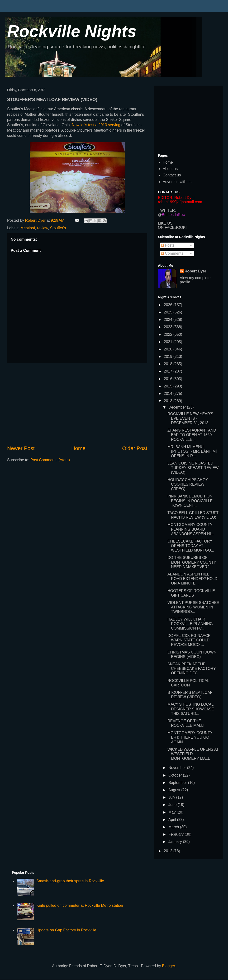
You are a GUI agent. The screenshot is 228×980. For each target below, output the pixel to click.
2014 (169, 393)
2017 (169, 371)
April (173, 820)
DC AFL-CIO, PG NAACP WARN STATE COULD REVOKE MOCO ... (189, 640)
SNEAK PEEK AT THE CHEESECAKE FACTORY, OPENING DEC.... (192, 669)
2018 (169, 364)
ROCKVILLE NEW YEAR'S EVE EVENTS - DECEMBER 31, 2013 (190, 418)
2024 (169, 320)
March (174, 827)
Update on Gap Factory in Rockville (66, 930)
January (176, 842)
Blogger (168, 966)
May (173, 812)
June (173, 805)
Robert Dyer (195, 271)
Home (78, 448)
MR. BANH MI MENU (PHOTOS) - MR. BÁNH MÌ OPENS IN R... (192, 451)
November (178, 768)
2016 (169, 379)
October (176, 775)
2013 (169, 401)
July (172, 797)
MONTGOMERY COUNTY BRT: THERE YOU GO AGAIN (190, 737)
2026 (169, 305)
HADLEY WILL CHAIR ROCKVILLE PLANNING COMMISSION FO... (190, 624)
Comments (172, 253)
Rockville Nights (72, 31)
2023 (169, 327)
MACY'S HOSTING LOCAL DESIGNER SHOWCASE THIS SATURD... (191, 709)
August (175, 790)
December (178, 407)
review (42, 228)
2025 (169, 312)
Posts (168, 245)
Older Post (135, 448)
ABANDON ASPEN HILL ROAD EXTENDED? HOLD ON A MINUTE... (192, 579)
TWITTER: (167, 210)
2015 (169, 386)
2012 (169, 851)
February (176, 834)
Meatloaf (28, 228)
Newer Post (21, 448)
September (178, 783)
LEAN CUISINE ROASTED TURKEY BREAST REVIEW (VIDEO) (193, 468)
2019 (169, 357)
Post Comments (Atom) (50, 460)
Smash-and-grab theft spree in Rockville (70, 881)
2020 (169, 349)
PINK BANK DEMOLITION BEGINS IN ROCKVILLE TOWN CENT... (190, 501)
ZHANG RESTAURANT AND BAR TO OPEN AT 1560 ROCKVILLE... (192, 435)
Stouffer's (58, 228)
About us (170, 169)
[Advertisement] (77, 404)
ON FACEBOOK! (172, 228)
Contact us (172, 175)
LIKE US (165, 223)
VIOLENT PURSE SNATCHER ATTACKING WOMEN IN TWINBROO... (193, 607)
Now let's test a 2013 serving (96, 125)
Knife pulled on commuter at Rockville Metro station (80, 905)
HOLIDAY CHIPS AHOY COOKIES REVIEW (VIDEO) (188, 484)
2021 (169, 342)
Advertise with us (177, 182)
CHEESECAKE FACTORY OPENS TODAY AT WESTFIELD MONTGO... (191, 546)
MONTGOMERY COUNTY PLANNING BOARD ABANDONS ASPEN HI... (191, 529)
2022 (169, 334)
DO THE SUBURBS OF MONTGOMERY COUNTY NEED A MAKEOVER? (192, 562)
